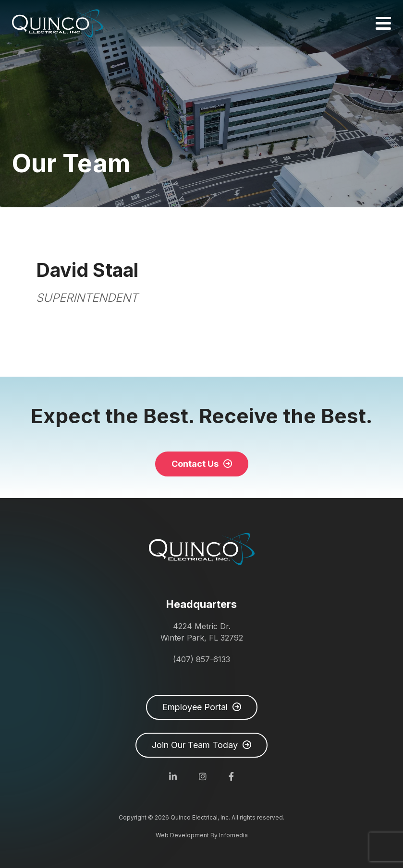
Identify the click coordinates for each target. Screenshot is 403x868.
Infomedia (233, 835)
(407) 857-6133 (201, 659)
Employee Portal (195, 707)
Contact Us (195, 464)
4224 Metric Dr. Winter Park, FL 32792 (202, 632)
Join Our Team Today (195, 745)
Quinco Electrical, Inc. (58, 23)
